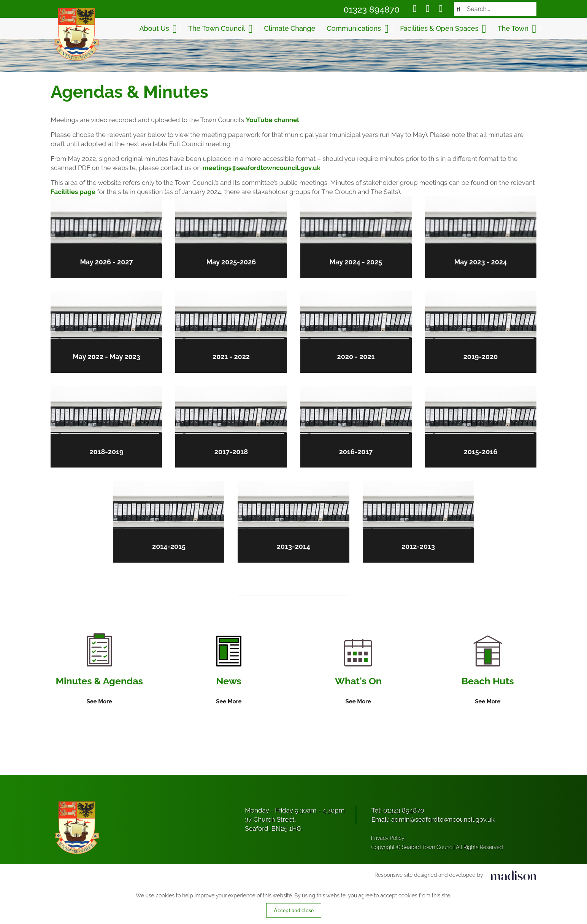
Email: (433, 820)
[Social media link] (415, 10)
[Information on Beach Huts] (489, 672)
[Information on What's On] (358, 673)
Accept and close (294, 911)
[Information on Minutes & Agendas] (99, 670)
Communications (358, 29)
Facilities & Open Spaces (444, 29)
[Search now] (459, 9)
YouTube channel (272, 120)
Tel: (398, 811)
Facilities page (72, 192)
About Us (159, 29)
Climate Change (290, 28)
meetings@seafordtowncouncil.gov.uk (261, 168)
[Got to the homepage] (76, 34)
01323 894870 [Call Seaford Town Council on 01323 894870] (372, 9)
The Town (518, 29)
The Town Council (221, 29)
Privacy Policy (388, 839)
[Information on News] (228, 671)
